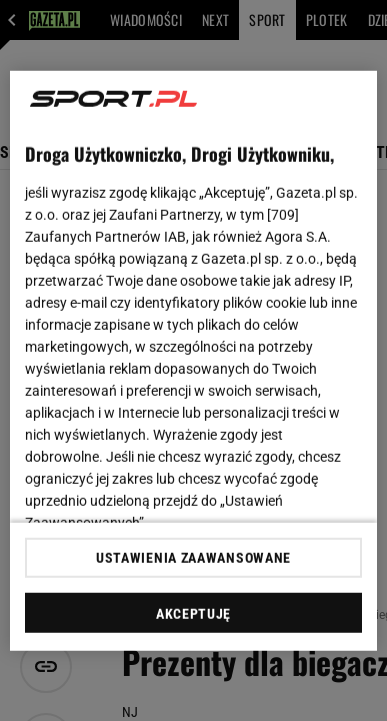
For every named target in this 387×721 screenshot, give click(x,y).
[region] (194, 360)
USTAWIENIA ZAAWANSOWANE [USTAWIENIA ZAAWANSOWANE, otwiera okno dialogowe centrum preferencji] (193, 558)
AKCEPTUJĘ (193, 614)
